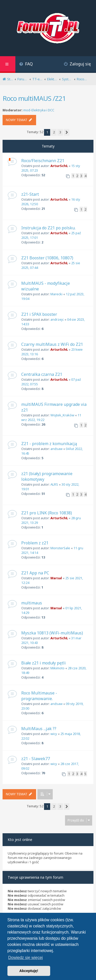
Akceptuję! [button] (29, 971)
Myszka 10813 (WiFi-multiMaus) (52, 633)
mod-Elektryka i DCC (39, 110)
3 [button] (60, 132)
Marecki (56, 294)
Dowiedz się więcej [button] (25, 958)
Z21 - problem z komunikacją (49, 444)
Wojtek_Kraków (62, 415)
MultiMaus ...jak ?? (39, 729)
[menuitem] (26, 65)
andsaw (56, 449)
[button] (67, 132)
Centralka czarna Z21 (42, 374)
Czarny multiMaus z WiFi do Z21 (52, 344)
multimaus (32, 603)
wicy (54, 734)
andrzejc (57, 319)
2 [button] (54, 132)
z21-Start (30, 194)
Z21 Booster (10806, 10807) (47, 258)
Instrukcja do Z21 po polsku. (48, 228)
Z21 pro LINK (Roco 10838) (47, 513)
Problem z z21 (35, 543)
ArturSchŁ (59, 166)
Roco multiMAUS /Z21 (34, 98)
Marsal (56, 578)
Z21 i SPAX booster (39, 314)
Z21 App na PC (35, 573)
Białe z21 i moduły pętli (44, 663)
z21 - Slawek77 (36, 759)
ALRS (54, 484)
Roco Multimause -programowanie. (39, 696)
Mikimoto (57, 668)
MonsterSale (60, 548)
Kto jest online (20, 840)
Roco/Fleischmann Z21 (43, 161)
